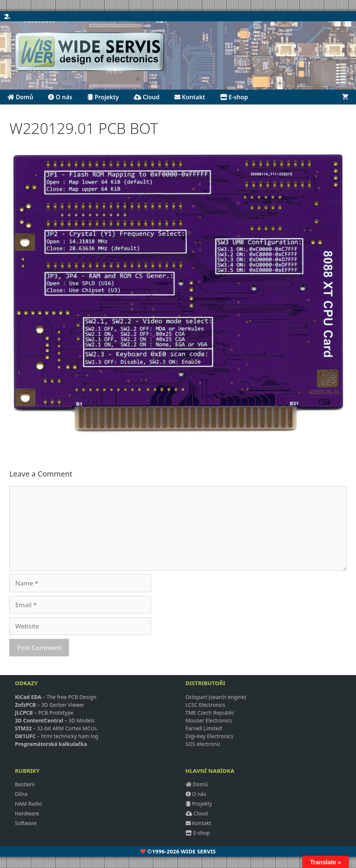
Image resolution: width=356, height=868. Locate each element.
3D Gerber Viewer (63, 705)
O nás (60, 97)
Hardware (27, 813)
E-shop (234, 97)
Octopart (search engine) (216, 697)
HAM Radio (29, 804)
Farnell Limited (204, 728)
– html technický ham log (56, 736)
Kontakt (190, 97)
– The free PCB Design (56, 697)
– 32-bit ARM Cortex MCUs (56, 728)
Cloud (147, 97)
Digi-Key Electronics (209, 736)
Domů (20, 97)
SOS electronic (203, 744)
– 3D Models (55, 720)
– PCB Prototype (44, 713)
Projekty (103, 97)
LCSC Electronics (206, 705)
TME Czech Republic (210, 713)
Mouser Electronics (209, 720)
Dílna (21, 794)
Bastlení (25, 784)
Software (26, 823)
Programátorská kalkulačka (51, 744)
